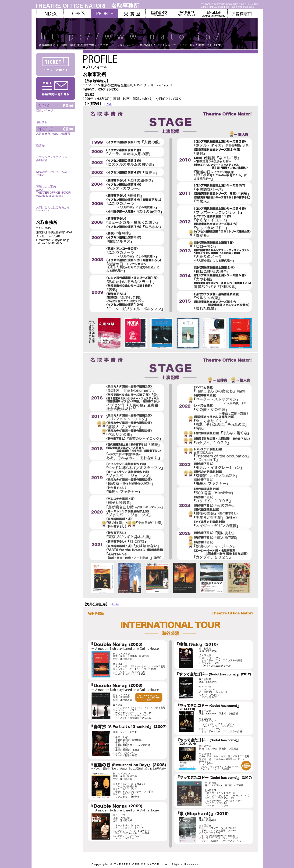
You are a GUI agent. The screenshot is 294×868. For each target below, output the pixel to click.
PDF (109, 104)
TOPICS (77, 14)
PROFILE (56, 129)
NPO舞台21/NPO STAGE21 (56, 167)
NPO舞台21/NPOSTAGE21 (187, 14)
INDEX (50, 14)
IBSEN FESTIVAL (159, 14)
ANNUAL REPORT (132, 14)
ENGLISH (214, 14)
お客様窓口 (241, 14)
